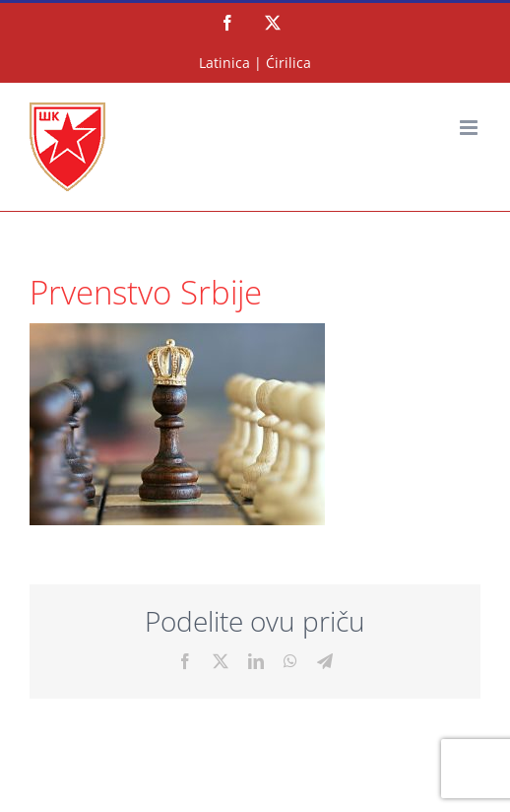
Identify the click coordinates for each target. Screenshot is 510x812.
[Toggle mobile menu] (470, 128)
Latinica (224, 63)
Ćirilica (288, 63)
